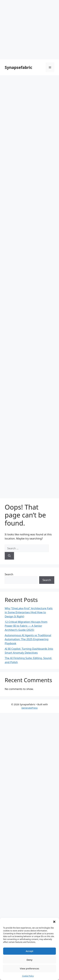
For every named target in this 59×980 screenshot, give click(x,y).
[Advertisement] (29, 30)
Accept (29, 951)
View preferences (29, 968)
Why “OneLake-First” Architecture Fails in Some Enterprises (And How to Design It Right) (29, 612)
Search (9, 574)
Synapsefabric (18, 67)
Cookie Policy (28, 976)
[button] (54, 922)
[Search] (9, 556)
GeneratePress (29, 708)
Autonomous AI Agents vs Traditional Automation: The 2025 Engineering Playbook (28, 639)
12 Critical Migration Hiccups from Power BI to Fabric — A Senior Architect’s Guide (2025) (26, 626)
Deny (29, 960)
